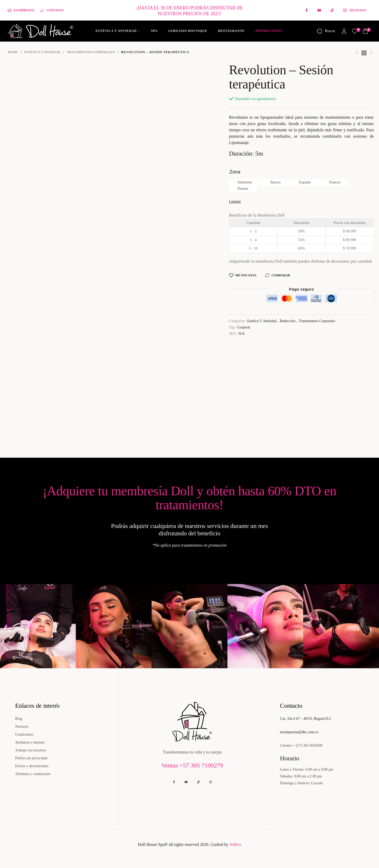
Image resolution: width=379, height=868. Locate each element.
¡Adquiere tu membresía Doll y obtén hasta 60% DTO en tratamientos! (189, 498)
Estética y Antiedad (42, 52)
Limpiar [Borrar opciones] (235, 201)
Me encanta (246, 275)
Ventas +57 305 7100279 (192, 765)
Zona (235, 172)
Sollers (235, 844)
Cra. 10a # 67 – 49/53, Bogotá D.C (306, 719)
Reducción (288, 321)
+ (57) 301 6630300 (308, 745)
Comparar (281, 275)
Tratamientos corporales (91, 52)
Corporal (243, 327)
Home (13, 52)
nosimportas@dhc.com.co (299, 732)
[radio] (245, 182)
